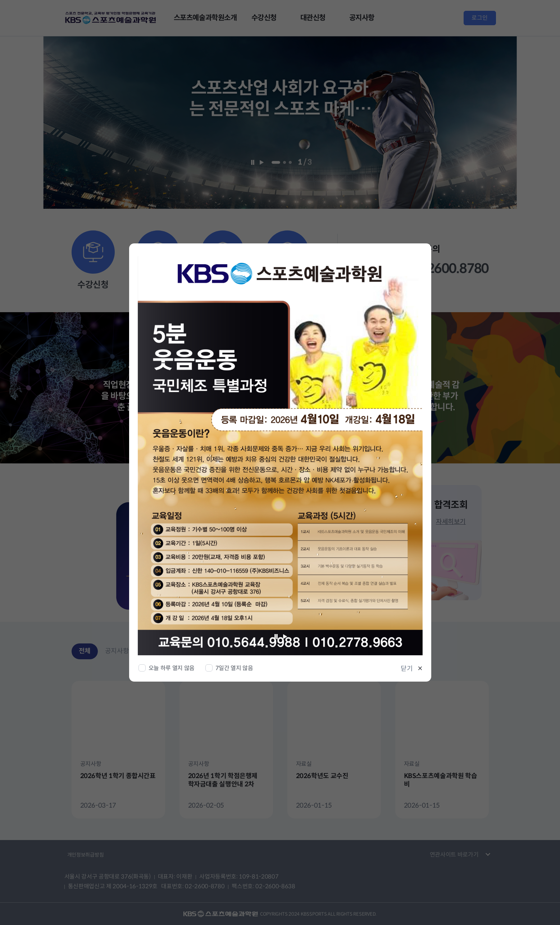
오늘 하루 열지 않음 (172, 668)
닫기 (407, 669)
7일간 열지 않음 (234, 668)
